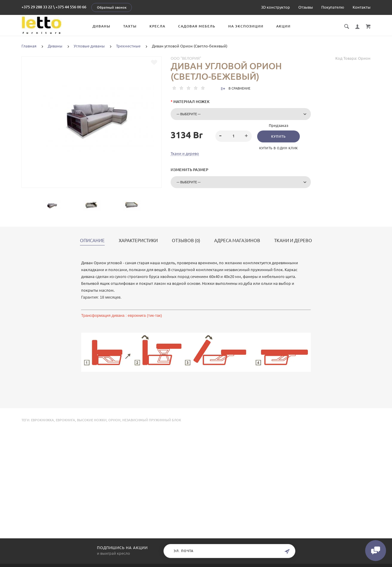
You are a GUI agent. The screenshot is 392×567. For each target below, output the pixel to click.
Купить (278, 136)
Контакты (362, 7)
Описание (92, 241)
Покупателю (333, 7)
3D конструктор (276, 7)
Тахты (130, 26)
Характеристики (138, 241)
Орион (114, 420)
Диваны (101, 26)
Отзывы (306, 7)
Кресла (157, 26)
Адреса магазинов (237, 241)
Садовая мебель (197, 26)
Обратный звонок (112, 7)
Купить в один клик (279, 148)
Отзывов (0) (186, 241)
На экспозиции (246, 26)
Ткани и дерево (185, 153)
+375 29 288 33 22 (37, 7)
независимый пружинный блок (152, 420)
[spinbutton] (234, 136)
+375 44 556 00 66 (71, 7)
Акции (283, 26)
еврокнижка (43, 420)
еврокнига (65, 420)
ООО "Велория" (186, 58)
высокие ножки (92, 420)
